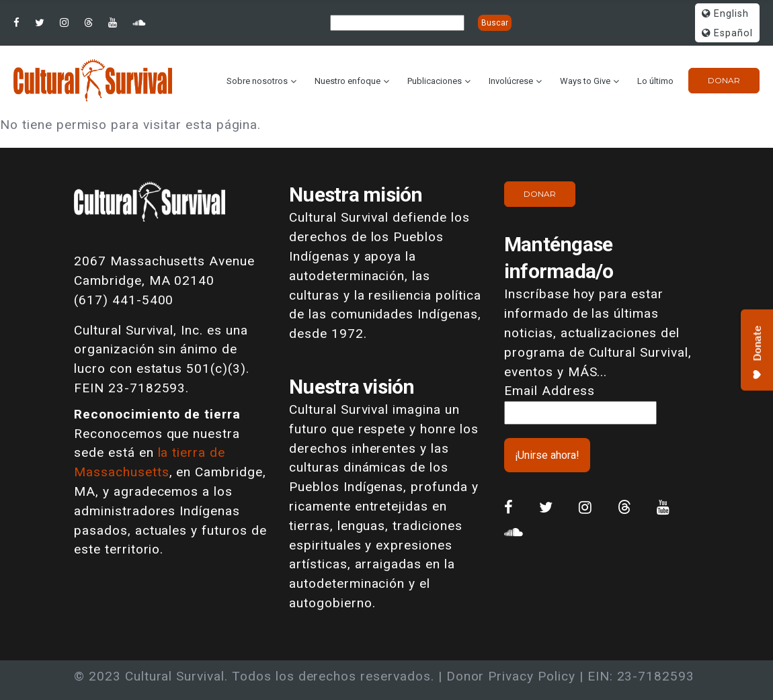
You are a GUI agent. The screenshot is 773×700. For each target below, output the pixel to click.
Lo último (655, 81)
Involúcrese (511, 81)
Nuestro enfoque (348, 81)
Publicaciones (435, 81)
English (725, 14)
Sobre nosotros (257, 81)
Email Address (549, 391)
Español (727, 33)
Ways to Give (585, 81)
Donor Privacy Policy (511, 676)
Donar (724, 80)
